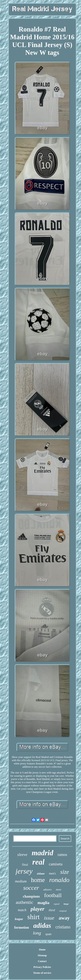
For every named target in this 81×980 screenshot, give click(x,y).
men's (52, 873)
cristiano (63, 927)
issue (49, 918)
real (38, 862)
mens (59, 890)
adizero (48, 889)
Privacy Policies (42, 967)
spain (48, 934)
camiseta (56, 864)
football (53, 895)
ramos (62, 855)
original (63, 911)
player (38, 909)
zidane (41, 873)
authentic (25, 902)
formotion (22, 927)
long (37, 933)
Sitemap (42, 955)
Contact (42, 961)
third (52, 910)
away (64, 918)
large (66, 904)
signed (57, 904)
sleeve (22, 855)
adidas (42, 926)
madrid (43, 853)
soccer (31, 888)
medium (21, 881)
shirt (34, 917)
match (22, 910)
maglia (44, 903)
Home (42, 950)
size (65, 872)
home (38, 880)
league (19, 919)
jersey (24, 871)
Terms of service (42, 973)
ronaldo (59, 880)
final (25, 865)
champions (31, 896)
